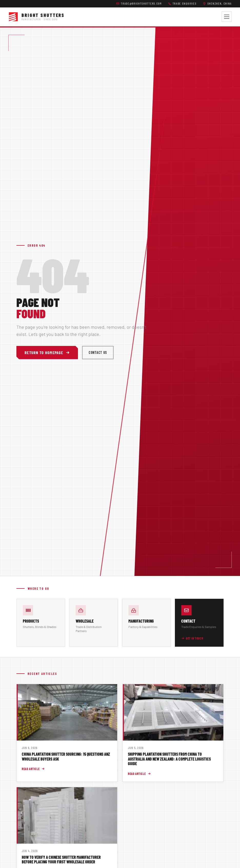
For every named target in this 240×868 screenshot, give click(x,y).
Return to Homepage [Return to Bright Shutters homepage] (47, 352)
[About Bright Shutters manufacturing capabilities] (146, 623)
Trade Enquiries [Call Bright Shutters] (182, 3)
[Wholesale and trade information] (94, 623)
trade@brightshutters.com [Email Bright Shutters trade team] (139, 3)
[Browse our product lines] (41, 623)
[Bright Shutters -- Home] (36, 17)
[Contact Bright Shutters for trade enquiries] (199, 623)
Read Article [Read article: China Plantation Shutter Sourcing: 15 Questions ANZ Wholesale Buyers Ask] (33, 769)
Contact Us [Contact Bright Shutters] (98, 352)
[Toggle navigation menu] (227, 17)
